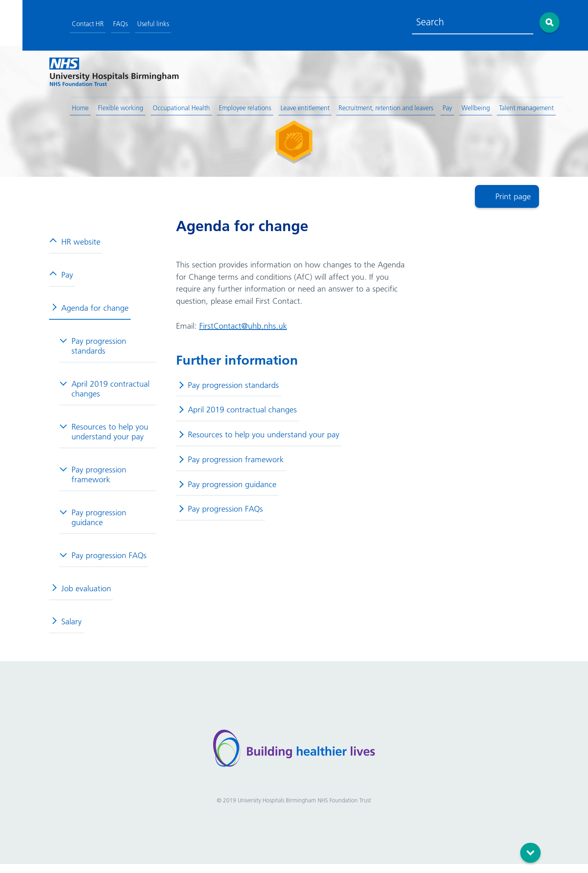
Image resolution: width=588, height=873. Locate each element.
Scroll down (532, 849)
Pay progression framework (93, 480)
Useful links (132, 22)
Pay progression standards (93, 352)
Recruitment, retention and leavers (366, 105)
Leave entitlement (285, 105)
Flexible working (100, 105)
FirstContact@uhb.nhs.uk (244, 332)
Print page (513, 201)
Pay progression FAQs (103, 561)
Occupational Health (160, 105)
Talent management (507, 105)
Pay (427, 105)
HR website (75, 247)
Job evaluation (80, 594)
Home (59, 105)
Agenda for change (89, 314)
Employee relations (225, 105)
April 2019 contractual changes (105, 394)
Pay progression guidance (93, 523)
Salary (66, 627)
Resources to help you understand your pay (104, 437)
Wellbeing (456, 105)
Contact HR (67, 22)
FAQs (100, 22)
